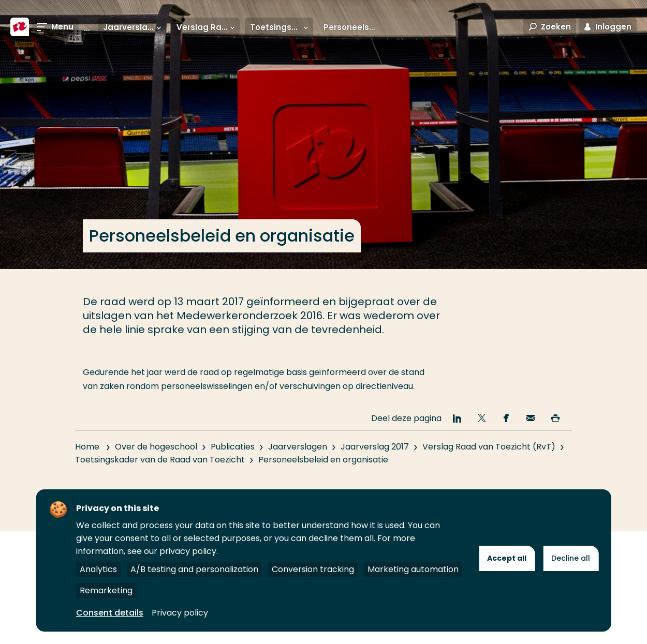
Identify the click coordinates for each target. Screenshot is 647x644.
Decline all (571, 558)
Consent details (110, 613)
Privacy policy (180, 613)
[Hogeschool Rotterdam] (20, 27)
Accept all (507, 558)
